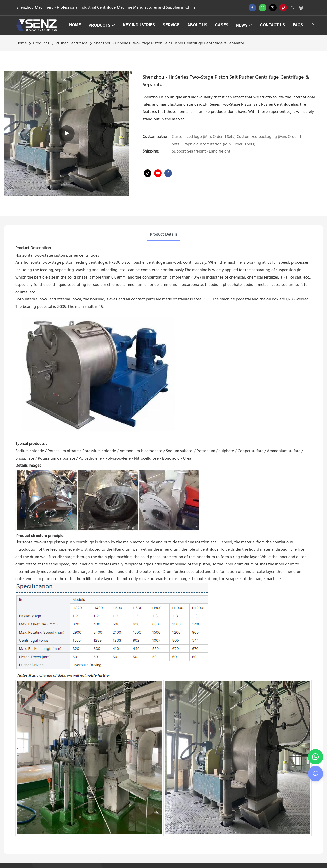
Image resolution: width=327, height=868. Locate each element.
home (21, 43)
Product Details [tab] (164, 235)
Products (41, 43)
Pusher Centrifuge (72, 43)
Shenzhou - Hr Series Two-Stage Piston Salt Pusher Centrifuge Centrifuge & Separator (169, 43)
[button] (313, 25)
